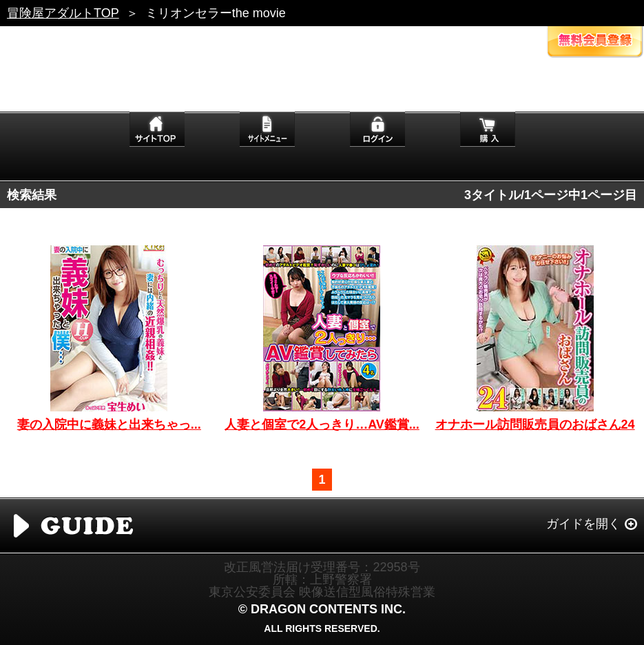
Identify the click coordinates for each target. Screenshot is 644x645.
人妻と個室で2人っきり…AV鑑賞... (322, 424)
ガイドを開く (583, 524)
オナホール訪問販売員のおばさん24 (535, 424)
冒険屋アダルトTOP (63, 13)
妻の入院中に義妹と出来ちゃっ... (109, 424)
